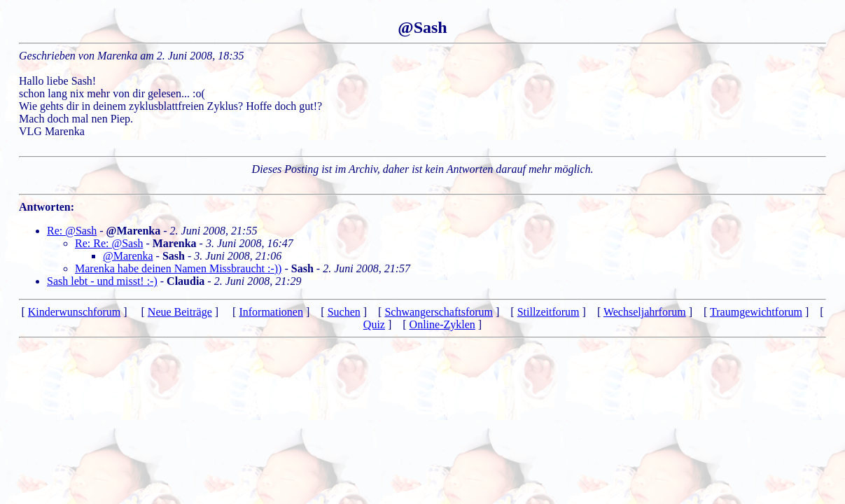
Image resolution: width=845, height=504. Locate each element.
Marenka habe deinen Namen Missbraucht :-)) (178, 268)
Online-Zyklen (442, 324)
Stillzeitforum (549, 312)
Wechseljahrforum (645, 312)
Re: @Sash (72, 231)
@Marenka (128, 256)
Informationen (271, 312)
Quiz (374, 324)
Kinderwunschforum (74, 312)
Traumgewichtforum (756, 312)
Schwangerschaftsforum (439, 312)
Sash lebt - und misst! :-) (102, 281)
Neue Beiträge (180, 312)
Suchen (344, 312)
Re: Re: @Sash (109, 243)
